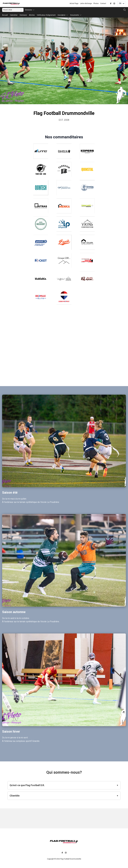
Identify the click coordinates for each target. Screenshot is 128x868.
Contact (103, 3)
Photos (96, 3)
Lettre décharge (86, 3)
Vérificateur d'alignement (46, 15)
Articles (32, 15)
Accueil (5, 15)
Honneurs (23, 15)
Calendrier (14, 15)
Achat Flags (74, 3)
